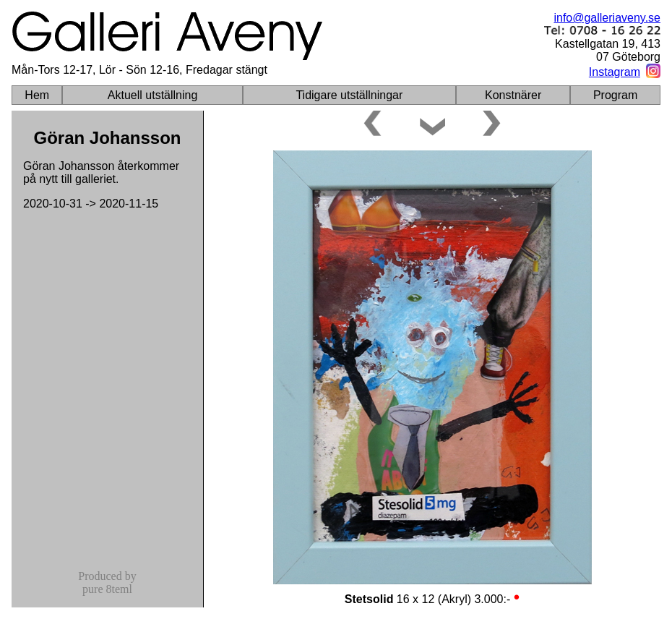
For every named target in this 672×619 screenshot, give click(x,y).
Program (615, 95)
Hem (37, 95)
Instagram (615, 72)
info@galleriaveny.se (607, 18)
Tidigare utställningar (349, 95)
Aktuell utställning (153, 95)
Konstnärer (513, 95)
